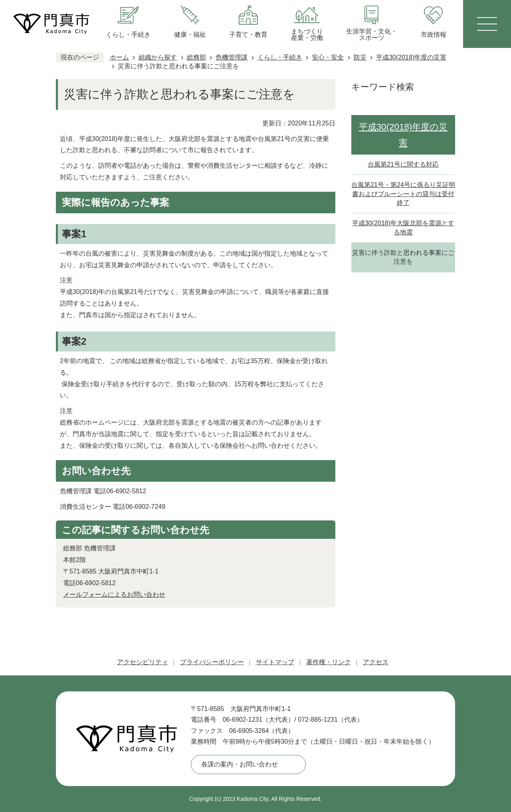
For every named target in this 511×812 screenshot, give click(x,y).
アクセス (376, 662)
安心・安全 (328, 57)
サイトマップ (275, 662)
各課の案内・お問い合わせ (240, 764)
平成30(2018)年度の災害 (411, 57)
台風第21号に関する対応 (403, 164)
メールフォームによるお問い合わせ (114, 595)
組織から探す (158, 57)
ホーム (119, 57)
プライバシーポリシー (212, 662)
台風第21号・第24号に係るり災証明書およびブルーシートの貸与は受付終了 (403, 194)
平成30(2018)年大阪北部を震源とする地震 (403, 227)
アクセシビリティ (143, 662)
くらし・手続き (280, 57)
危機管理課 (232, 57)
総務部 (196, 57)
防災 (360, 57)
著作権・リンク (329, 662)
